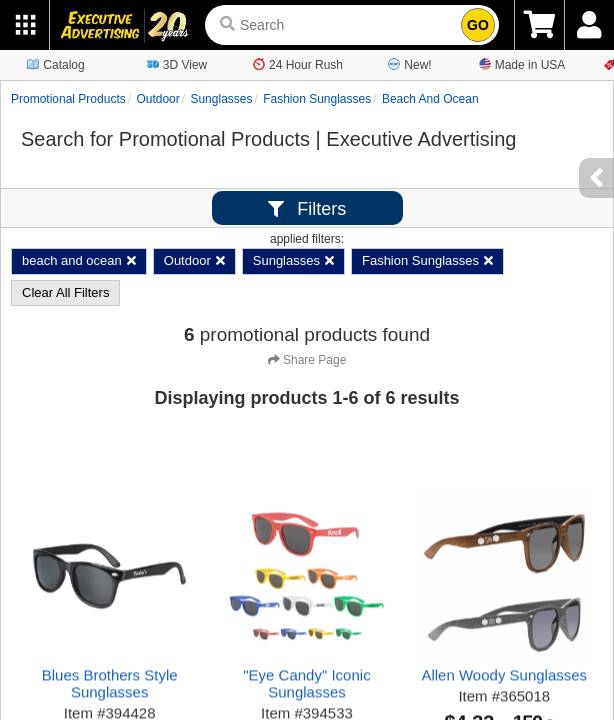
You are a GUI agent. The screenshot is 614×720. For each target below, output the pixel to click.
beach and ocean (430, 99)
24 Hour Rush (298, 64)
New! (409, 64)
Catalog (55, 64)
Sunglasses (221, 99)
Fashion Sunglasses (317, 99)
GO (478, 25)
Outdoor (157, 99)
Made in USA (522, 64)
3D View (177, 64)
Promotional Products (68, 99)
